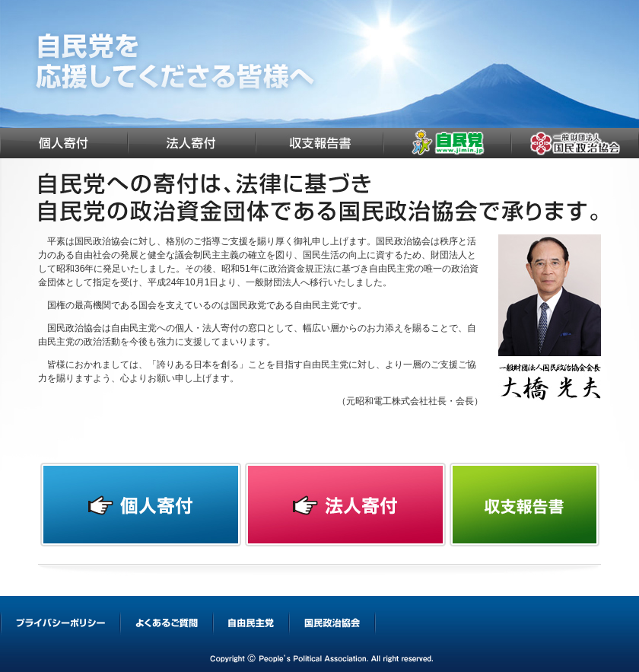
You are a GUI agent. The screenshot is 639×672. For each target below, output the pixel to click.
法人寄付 (192, 143)
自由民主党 (447, 143)
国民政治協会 (575, 143)
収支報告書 (319, 143)
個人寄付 (64, 143)
